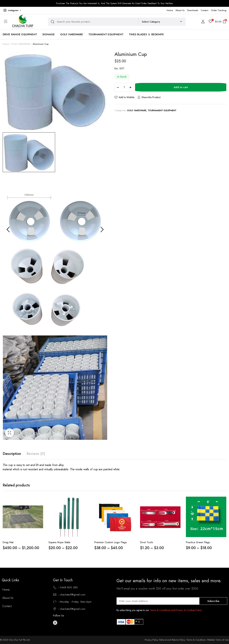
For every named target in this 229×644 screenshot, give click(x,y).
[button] (12, 10)
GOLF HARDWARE (21, 44)
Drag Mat (8, 542)
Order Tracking (219, 10)
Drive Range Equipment (20, 34)
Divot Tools (147, 542)
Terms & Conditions (196, 640)
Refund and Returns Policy (172, 640)
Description (12, 454)
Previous (8, 229)
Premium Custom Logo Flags (111, 542)
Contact (205, 10)
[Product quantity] (124, 87)
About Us (180, 10)
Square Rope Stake (59, 542)
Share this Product (149, 97)
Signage (49, 34)
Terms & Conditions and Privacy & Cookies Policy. (176, 610)
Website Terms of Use (218, 640)
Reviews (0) (36, 454)
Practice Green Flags (198, 542)
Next (102, 229)
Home (170, 10)
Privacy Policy (151, 640)
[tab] (12, 454)
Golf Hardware (72, 34)
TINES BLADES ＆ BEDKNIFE (146, 34)
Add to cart (181, 87)
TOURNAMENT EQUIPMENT (106, 34)
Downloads (193, 10)
